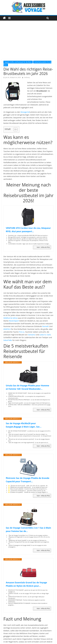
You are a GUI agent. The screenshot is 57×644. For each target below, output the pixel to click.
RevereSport (14, 321)
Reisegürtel (25, 112)
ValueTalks (8, 340)
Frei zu (22, 332)
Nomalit (45, 326)
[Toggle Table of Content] (14, 129)
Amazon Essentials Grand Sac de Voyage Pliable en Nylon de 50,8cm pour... (26, 584)
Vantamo (32, 335)
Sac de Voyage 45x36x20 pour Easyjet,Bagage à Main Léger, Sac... (24, 425)
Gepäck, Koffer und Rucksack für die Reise (18, 62)
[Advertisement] (28, 41)
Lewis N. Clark (45, 335)
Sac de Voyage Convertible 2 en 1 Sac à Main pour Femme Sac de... (28, 529)
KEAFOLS (7, 329)
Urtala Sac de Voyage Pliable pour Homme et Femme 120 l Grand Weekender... (28, 387)
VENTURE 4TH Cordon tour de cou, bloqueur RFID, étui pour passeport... (28, 230)
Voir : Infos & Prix (43, 247)
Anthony (27, 77)
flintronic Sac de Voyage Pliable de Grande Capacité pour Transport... (28, 480)
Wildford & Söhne (11, 318)
